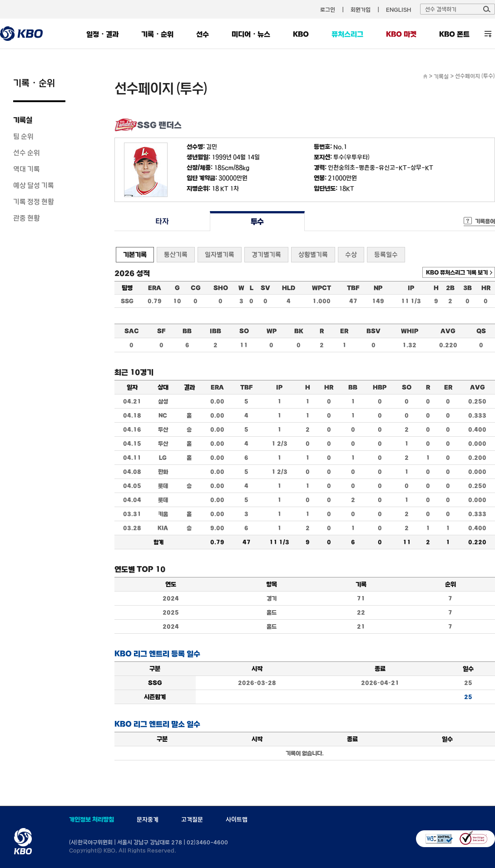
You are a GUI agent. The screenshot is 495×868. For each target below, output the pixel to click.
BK (299, 331)
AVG (448, 331)
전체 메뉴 (488, 34)
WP (272, 331)
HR (486, 288)
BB (187, 331)
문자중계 (148, 819)
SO (244, 331)
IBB (215, 331)
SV (265, 288)
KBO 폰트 (454, 34)
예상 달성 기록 (34, 185)
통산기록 (176, 254)
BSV (374, 331)
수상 (351, 254)
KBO (301, 34)
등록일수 (386, 254)
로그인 (328, 10)
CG (196, 288)
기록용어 (485, 221)
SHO (221, 288)
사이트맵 (237, 819)
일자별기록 (220, 254)
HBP (380, 387)
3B (468, 288)
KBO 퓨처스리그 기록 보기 (457, 272)
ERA (155, 288)
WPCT (322, 288)
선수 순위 (27, 153)
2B (450, 288)
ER (344, 331)
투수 (257, 221)
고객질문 (192, 819)
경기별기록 (266, 254)
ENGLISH (398, 10)
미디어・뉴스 (251, 34)
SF (161, 331)
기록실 (23, 120)
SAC (132, 331)
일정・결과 (102, 34)
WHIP (410, 331)
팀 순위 (23, 136)
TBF (353, 288)
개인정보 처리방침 (92, 819)
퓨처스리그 (347, 34)
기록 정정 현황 (34, 202)
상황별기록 (313, 254)
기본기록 (135, 254)
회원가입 (361, 10)
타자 (162, 221)
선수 (203, 34)
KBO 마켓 (401, 34)
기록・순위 (157, 34)
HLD (289, 288)
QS (481, 331)
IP (411, 288)
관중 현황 (27, 218)
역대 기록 (27, 169)
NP (378, 288)
